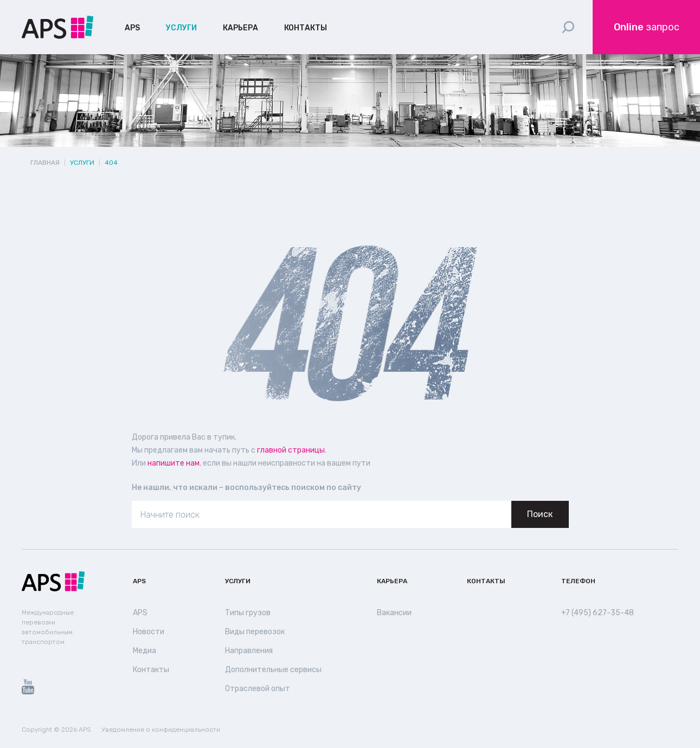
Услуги (181, 28)
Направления (249, 651)
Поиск (540, 514)
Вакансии (394, 613)
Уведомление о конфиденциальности (154, 730)
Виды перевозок (253, 632)
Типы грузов (246, 613)
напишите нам (173, 463)
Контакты (302, 28)
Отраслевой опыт (256, 689)
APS (132, 28)
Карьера (238, 28)
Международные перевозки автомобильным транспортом (47, 627)
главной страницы (286, 450)
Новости (147, 632)
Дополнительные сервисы (271, 670)
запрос (647, 27)
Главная (45, 163)
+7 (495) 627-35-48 (597, 613)
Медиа (145, 651)
